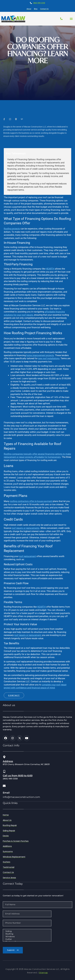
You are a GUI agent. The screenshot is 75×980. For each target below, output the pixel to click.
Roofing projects (12, 229)
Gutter (27, 939)
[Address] (4, 757)
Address (8, 761)
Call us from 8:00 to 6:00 (18, 776)
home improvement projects (40, 355)
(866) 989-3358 (39, 3)
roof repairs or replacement (28, 635)
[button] (71, 19)
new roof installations (49, 358)
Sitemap (43, 973)
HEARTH (50, 269)
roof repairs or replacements (25, 528)
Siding (27, 931)
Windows (27, 937)
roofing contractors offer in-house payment (31, 501)
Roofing (27, 934)
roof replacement (27, 556)
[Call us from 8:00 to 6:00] (4, 772)
